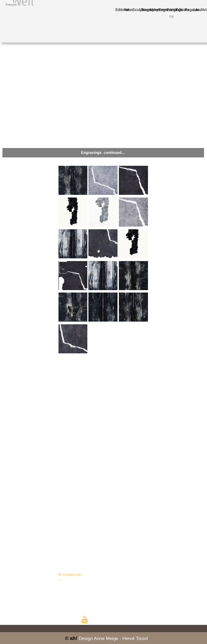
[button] (103, 153)
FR (172, 17)
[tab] (73, 180)
